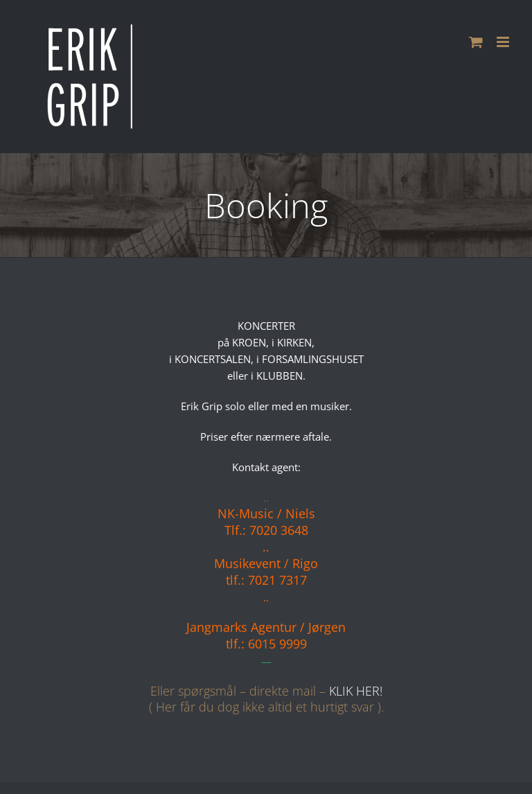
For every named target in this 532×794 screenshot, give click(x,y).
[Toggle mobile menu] (504, 42)
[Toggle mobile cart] (476, 42)
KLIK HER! (356, 691)
